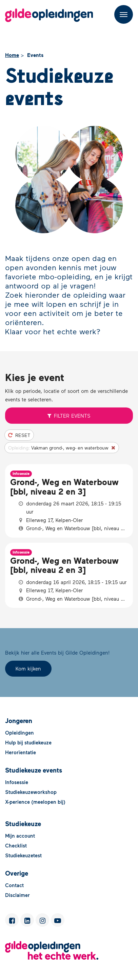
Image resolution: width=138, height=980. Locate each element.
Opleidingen (19, 733)
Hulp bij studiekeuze (28, 742)
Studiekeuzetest (23, 855)
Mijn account (20, 836)
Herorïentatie (21, 752)
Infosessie (17, 782)
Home (12, 55)
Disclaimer (17, 895)
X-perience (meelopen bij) (35, 802)
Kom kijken (28, 668)
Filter (69, 416)
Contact (14, 885)
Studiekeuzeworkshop (31, 792)
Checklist (16, 845)
